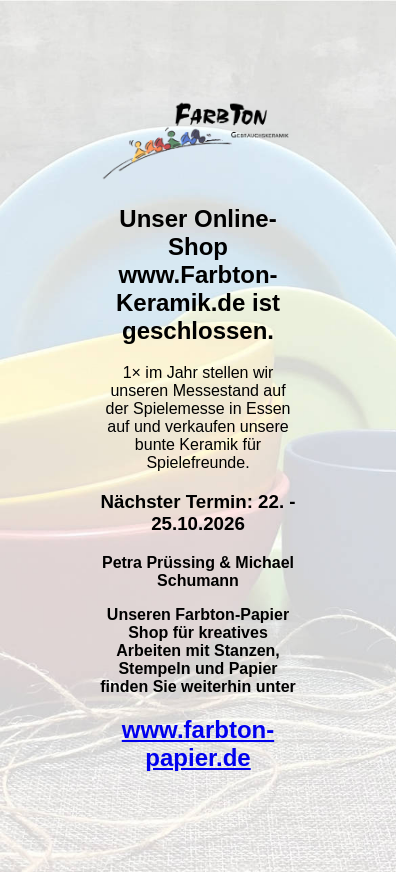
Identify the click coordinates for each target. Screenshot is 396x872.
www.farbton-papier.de (198, 743)
